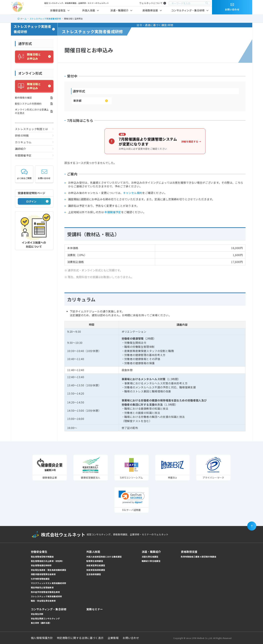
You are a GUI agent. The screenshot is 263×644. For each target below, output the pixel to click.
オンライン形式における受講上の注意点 (32, 111)
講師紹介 (20, 149)
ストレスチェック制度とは (31, 129)
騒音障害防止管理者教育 (42, 587)
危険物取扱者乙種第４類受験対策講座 (199, 557)
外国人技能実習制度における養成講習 (104, 557)
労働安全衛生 (58, 10)
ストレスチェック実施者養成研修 (32, 29)
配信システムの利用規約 (28, 104)
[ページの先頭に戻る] (252, 526)
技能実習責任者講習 (96, 565)
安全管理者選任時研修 (41, 565)
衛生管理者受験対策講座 (42, 557)
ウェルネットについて (151, 3)
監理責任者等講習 (95, 561)
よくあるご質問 (24, 174)
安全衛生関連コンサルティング (45, 618)
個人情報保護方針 (42, 638)
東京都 (77, 101)
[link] (132, 497)
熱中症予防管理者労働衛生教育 (45, 592)
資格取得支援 (150, 10)
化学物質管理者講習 (40, 579)
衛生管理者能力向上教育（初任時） (47, 561)
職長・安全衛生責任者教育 (43, 601)
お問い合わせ (44, 174)
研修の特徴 (22, 135)
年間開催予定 (23, 155)
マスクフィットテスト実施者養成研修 (49, 583)
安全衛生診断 (37, 614)
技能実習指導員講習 (96, 570)
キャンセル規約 (133, 193)
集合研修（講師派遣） (41, 623)
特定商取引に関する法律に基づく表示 (80, 638)
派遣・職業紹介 (119, 10)
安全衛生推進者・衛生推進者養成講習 (49, 570)
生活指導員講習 (94, 574)
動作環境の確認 (23, 98)
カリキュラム (23, 142)
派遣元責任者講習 (150, 557)
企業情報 (113, 638)
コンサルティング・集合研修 (188, 10)
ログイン (31, 201)
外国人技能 (89, 10)
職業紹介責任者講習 (151, 561)
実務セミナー (95, 609)
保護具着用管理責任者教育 (43, 574)
